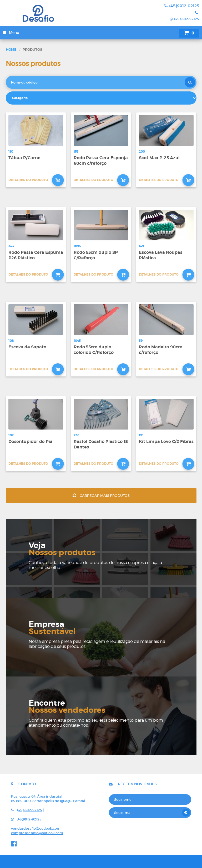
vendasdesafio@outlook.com (36, 828)
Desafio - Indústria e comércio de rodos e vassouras (52, 13)
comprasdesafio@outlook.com (37, 833)
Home (11, 50)
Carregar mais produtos (101, 496)
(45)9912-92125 (182, 6)
